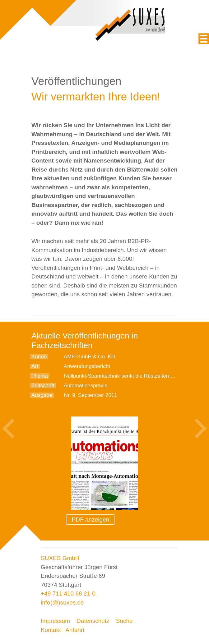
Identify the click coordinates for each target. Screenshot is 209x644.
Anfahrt (75, 630)
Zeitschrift (43, 386)
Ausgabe (42, 395)
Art (35, 366)
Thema (40, 376)
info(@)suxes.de (62, 603)
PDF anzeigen (91, 520)
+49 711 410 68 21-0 (68, 593)
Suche (124, 621)
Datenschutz (93, 621)
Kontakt (51, 630)
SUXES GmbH (60, 558)
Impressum (55, 621)
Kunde (39, 357)
